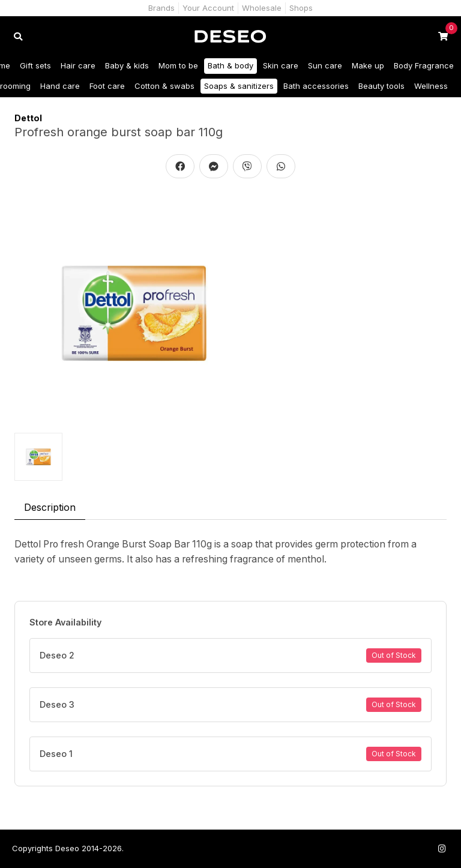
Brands (161, 8)
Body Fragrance (424, 65)
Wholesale (262, 8)
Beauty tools (381, 86)
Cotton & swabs (164, 86)
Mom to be (178, 65)
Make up (368, 65)
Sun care (325, 65)
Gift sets (35, 65)
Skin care (281, 65)
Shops (301, 8)
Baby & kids (127, 65)
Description (50, 507)
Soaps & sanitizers (239, 86)
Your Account (208, 8)
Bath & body (230, 65)
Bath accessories (316, 86)
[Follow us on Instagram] (442, 848)
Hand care (60, 86)
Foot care (107, 86)
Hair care (78, 65)
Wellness (431, 86)
